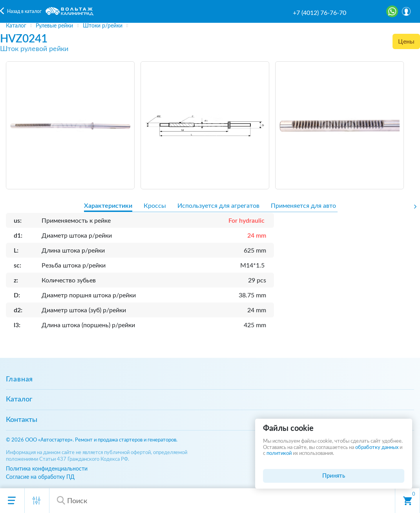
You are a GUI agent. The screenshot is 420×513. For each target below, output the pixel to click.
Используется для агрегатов (218, 206)
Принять (334, 476)
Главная (19, 379)
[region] (210, 26)
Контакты (22, 420)
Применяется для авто (303, 206)
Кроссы (155, 206)
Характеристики (108, 206)
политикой (279, 453)
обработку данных (377, 448)
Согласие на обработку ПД (40, 477)
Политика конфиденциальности (47, 469)
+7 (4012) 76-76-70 (320, 13)
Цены (406, 42)
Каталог (19, 399)
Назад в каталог (24, 11)
